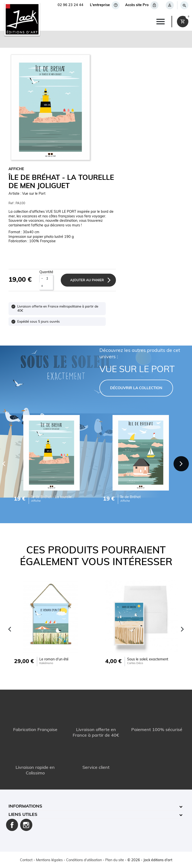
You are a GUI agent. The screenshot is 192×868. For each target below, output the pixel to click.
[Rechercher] (184, 5)
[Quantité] (49, 279)
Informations (25, 806)
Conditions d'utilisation (84, 860)
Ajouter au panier (88, 280)
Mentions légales (49, 860)
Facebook (12, 825)
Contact (26, 860)
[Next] (181, 463)
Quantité (46, 272)
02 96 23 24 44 (70, 5)
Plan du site (115, 860)
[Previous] (10, 629)
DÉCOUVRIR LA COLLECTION (136, 388)
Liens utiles (23, 814)
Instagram (26, 825)
